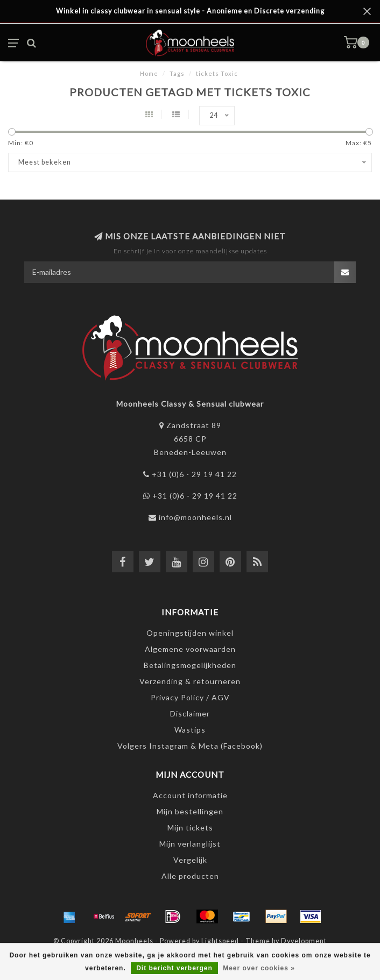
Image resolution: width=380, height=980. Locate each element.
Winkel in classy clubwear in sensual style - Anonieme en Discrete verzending (190, 11)
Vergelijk (190, 860)
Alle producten (190, 876)
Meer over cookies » (259, 968)
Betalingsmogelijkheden (190, 665)
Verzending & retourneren (190, 681)
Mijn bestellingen (190, 811)
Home (149, 73)
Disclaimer (190, 713)
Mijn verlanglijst (190, 844)
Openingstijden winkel (190, 633)
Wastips (190, 730)
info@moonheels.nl (195, 517)
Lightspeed (220, 941)
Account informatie (190, 795)
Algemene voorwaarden (190, 649)
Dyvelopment (304, 941)
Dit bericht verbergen (174, 968)
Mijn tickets (190, 828)
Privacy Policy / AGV (190, 697)
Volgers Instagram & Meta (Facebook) (190, 746)
